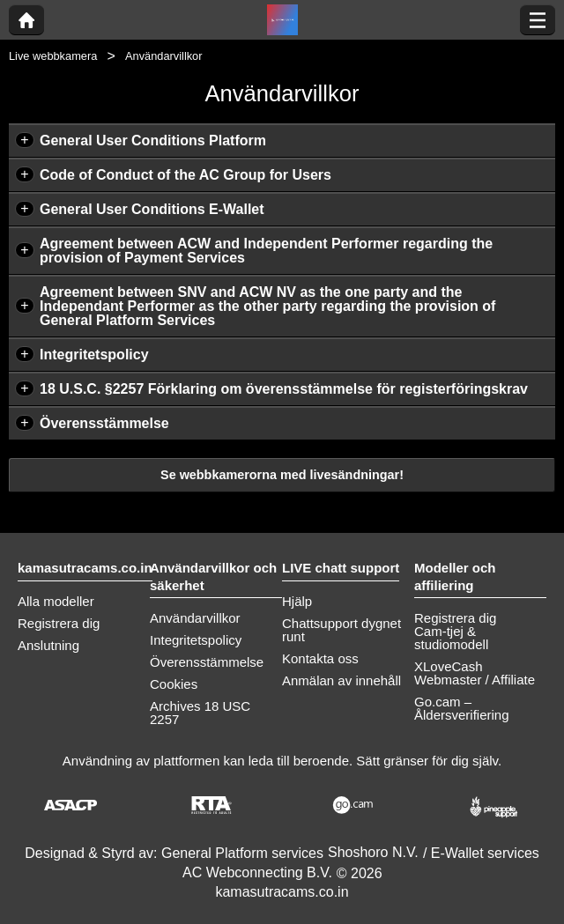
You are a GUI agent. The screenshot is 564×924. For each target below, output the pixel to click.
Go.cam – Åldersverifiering (462, 708)
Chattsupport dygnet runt (341, 630)
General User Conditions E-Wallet (152, 209)
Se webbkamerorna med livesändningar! (282, 475)
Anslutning (48, 645)
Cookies (174, 684)
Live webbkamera (53, 56)
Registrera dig (59, 623)
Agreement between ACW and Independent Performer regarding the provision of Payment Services (266, 251)
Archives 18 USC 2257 (200, 713)
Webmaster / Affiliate (475, 680)
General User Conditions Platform (153, 140)
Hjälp (297, 601)
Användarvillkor (195, 618)
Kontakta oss (320, 658)
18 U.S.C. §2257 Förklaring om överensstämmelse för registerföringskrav (284, 389)
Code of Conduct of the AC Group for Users (186, 175)
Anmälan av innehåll (341, 680)
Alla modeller (56, 601)
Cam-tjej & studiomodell (451, 638)
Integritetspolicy (94, 355)
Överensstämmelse (104, 423)
